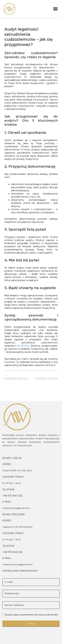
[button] (55, 9)
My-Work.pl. (23, 346)
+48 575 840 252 (12, 496)
